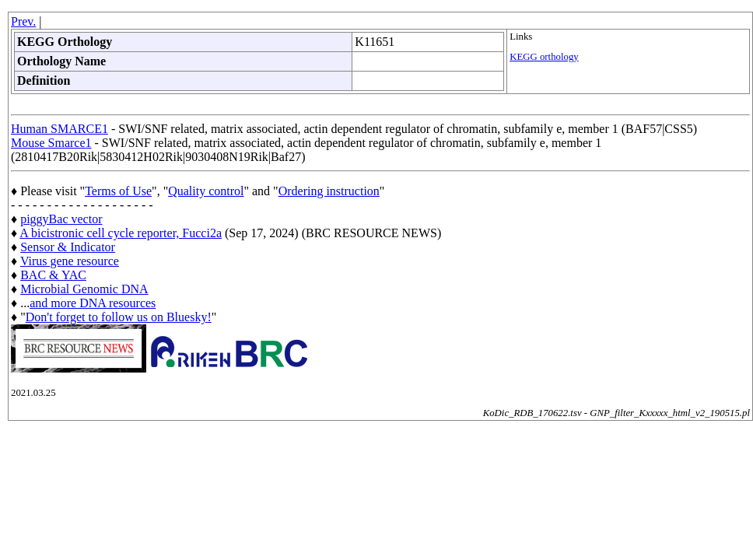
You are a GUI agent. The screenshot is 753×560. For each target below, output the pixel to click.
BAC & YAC (53, 275)
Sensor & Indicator (68, 247)
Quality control (206, 191)
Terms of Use (118, 191)
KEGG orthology (544, 57)
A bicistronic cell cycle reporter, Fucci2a (121, 233)
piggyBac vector (61, 219)
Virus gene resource (70, 261)
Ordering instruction (329, 191)
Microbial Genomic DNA (84, 289)
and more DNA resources (93, 303)
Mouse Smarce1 (51, 143)
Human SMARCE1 (60, 129)
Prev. (23, 21)
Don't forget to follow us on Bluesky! (119, 317)
